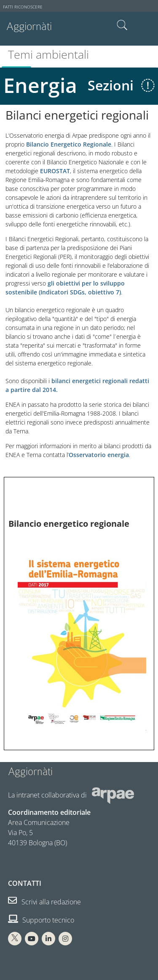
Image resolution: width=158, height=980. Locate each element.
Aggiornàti (29, 26)
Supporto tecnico (41, 920)
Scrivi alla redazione (44, 902)
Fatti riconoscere (23, 7)
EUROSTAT (55, 171)
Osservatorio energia (99, 455)
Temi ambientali (48, 54)
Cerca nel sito (122, 25)
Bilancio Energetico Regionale (69, 144)
